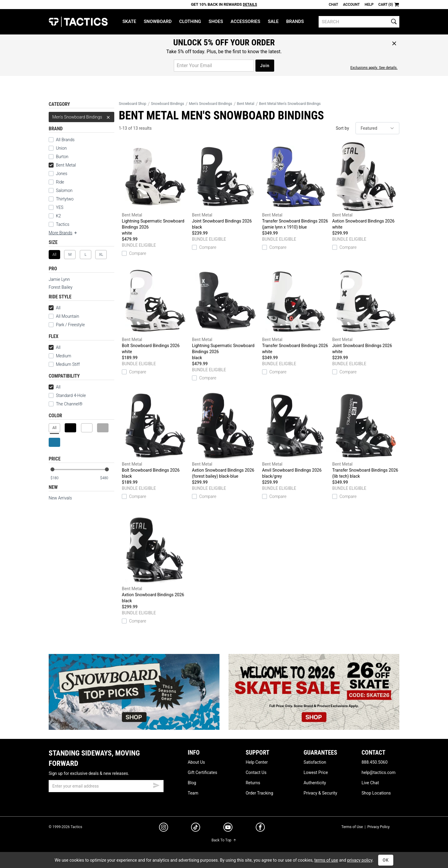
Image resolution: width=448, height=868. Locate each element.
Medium (63, 356)
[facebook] (260, 828)
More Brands (63, 233)
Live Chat (370, 783)
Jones (62, 174)
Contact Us (256, 772)
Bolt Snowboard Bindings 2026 (155, 311)
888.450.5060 (375, 762)
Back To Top (224, 840)
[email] (106, 786)
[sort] (377, 128)
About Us (196, 762)
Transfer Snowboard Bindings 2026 (296, 186)
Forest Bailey (61, 287)
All (55, 308)
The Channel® (69, 404)
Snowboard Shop (133, 104)
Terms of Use (352, 827)
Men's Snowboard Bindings (81, 117)
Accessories (245, 21)
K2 (58, 216)
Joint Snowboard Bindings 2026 (226, 186)
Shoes (216, 21)
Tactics (78, 22)
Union (61, 148)
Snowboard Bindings (167, 104)
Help (369, 5)
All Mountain (68, 316)
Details (250, 5)
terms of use (326, 860)
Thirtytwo (65, 199)
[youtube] (228, 828)
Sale (273, 21)
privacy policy (360, 860)
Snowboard (157, 21)
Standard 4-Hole (67, 395)
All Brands (65, 140)
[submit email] (156, 785)
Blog (192, 783)
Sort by (342, 128)
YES (60, 207)
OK (386, 860)
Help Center (257, 762)
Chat (334, 5)
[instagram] (164, 828)
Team (193, 793)
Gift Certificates (202, 772)
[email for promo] (214, 66)
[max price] (107, 478)
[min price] (57, 478)
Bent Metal (62, 165)
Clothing (190, 21)
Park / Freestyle (70, 325)
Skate (129, 21)
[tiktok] (196, 828)
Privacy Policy (378, 827)
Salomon (64, 190)
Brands (295, 21)
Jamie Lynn (59, 279)
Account (351, 5)
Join (265, 66)
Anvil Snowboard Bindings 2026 (296, 435)
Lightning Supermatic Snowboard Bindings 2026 (155, 189)
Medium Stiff (64, 364)
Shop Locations (376, 793)
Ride (60, 182)
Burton (62, 157)
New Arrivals (60, 498)
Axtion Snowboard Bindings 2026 (366, 186)
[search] (359, 22)
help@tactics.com (378, 772)
